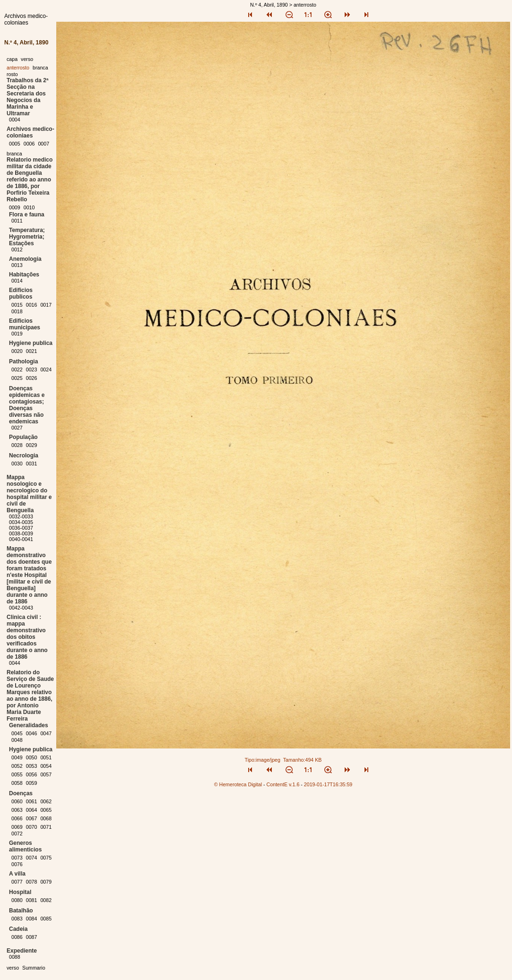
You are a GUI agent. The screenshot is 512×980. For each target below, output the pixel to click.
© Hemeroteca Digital (238, 784)
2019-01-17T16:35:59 (328, 784)
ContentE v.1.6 (283, 784)
